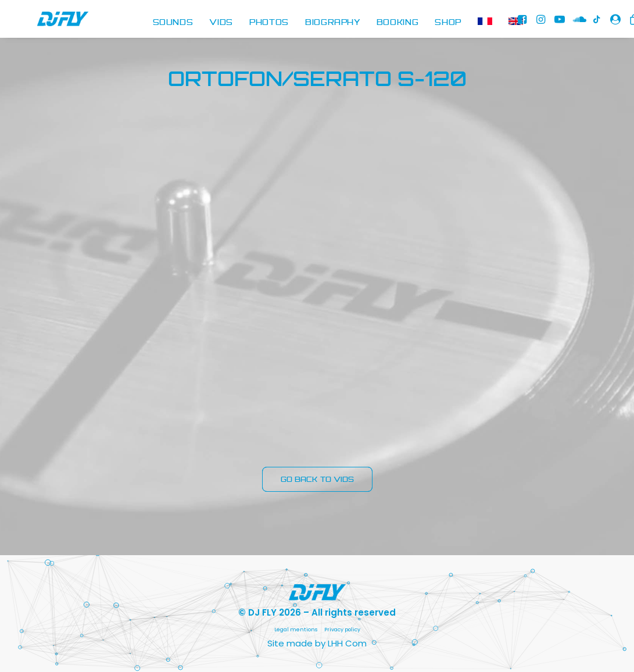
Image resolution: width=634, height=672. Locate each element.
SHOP (448, 23)
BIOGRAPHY (333, 23)
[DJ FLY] (47, 23)
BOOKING (398, 23)
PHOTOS (269, 23)
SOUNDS (173, 23)
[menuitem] (173, 23)
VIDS (221, 23)
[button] (524, 23)
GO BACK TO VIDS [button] (317, 479)
